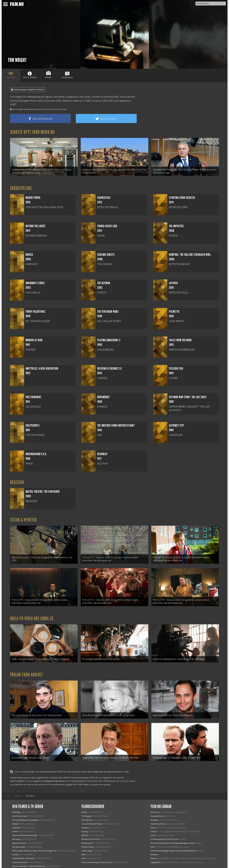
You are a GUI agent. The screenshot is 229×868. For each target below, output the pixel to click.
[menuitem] (7, 785)
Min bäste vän (87, 809)
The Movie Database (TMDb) (83, 766)
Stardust (85, 824)
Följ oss (153, 816)
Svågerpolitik (156, 851)
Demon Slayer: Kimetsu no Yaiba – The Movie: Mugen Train (35, 839)
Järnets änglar (87, 839)
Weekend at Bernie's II (74, 101)
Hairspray (85, 816)
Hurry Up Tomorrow (20, 851)
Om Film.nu (155, 801)
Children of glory (88, 835)
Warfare (15, 820)
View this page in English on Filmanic (28, 90)
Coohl (153, 824)
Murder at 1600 (100, 101)
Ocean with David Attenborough (25, 824)
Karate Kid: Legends (20, 862)
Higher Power (30, 101)
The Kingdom (87, 805)
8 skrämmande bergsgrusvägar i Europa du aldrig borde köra (174, 839)
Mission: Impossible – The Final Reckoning (29, 855)
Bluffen (84, 801)
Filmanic (154, 820)
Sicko (84, 847)
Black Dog (16, 801)
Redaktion (155, 809)
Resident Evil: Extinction (91, 828)
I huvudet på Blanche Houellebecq (26, 809)
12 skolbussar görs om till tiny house (165, 828)
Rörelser (16, 812)
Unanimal (16, 816)
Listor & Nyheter (23, 518)
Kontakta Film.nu (157, 805)
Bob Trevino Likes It (20, 805)
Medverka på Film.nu (159, 812)
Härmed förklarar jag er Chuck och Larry (97, 851)
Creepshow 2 (125, 101)
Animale (15, 843)
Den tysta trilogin (19, 835)
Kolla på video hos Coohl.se (32, 613)
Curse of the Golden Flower (92, 812)
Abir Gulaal (16, 828)
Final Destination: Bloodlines (23, 847)
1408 (83, 843)
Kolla (153, 835)
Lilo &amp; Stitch (19, 859)
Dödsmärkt (49, 101)
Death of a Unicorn (20, 832)
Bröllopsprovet (87, 832)
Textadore (154, 843)
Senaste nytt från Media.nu (32, 132)
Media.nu (154, 847)
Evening (85, 820)
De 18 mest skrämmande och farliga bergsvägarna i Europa (173, 832)
